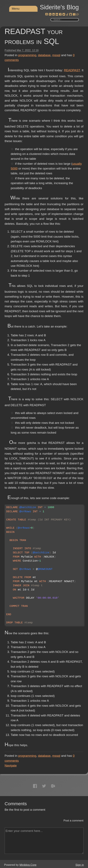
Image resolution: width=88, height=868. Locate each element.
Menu (16, 9)
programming (27, 55)
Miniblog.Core (28, 865)
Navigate (11, 765)
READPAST (72, 70)
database (44, 55)
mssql (56, 55)
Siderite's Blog (59, 7)
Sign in (80, 865)
